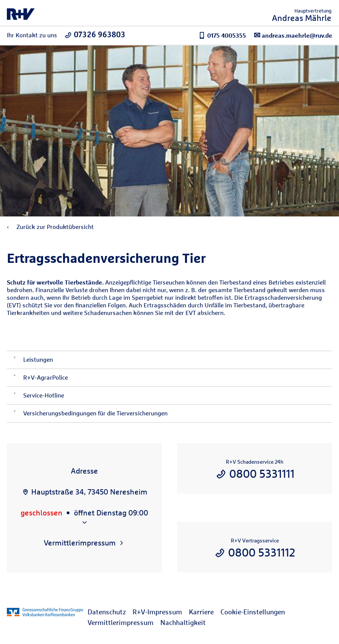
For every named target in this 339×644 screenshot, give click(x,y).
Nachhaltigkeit (183, 623)
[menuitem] (110, 612)
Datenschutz (107, 612)
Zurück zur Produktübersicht (50, 227)
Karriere (201, 612)
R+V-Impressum (157, 612)
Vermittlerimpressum (121, 623)
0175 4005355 (222, 35)
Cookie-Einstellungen (253, 612)
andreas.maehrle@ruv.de (293, 35)
